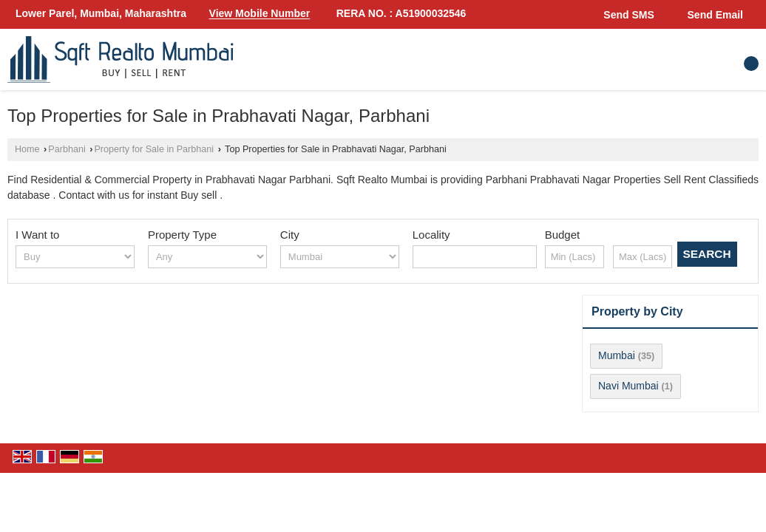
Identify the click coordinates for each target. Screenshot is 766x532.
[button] (260, 14)
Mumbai (617, 355)
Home (27, 149)
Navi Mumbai (628, 386)
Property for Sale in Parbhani (154, 149)
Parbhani (67, 149)
